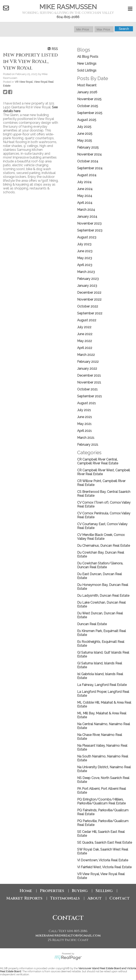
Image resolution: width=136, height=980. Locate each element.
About (95, 898)
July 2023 (84, 244)
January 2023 (87, 286)
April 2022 (85, 348)
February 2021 (88, 445)
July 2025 (84, 127)
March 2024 (86, 210)
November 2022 (89, 299)
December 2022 (89, 293)
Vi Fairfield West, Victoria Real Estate (104, 867)
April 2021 (84, 431)
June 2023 (85, 251)
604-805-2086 (68, 17)
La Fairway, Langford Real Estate (102, 685)
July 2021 (84, 410)
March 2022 (86, 355)
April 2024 (85, 203)
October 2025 (88, 106)
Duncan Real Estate (92, 624)
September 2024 (90, 168)
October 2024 (88, 161)
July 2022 (84, 327)
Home (26, 891)
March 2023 (86, 272)
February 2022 (88, 362)
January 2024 (87, 217)
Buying (80, 891)
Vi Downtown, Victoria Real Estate (103, 860)
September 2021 (90, 396)
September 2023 (90, 230)
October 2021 (87, 389)
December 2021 (89, 375)
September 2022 (90, 313)
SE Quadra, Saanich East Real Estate (105, 843)
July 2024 (84, 182)
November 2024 (89, 154)
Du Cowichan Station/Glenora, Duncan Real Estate (100, 565)
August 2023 (87, 237)
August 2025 (87, 120)
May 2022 (85, 341)
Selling (104, 891)
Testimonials (65, 898)
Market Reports (24, 898)
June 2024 (85, 189)
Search (124, 29)
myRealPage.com (68, 958)
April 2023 (85, 265)
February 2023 (88, 279)
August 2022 (87, 320)
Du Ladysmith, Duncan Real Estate (103, 596)
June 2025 (85, 134)
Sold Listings (87, 70)
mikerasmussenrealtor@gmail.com (68, 935)
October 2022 (88, 306)
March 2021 (86, 438)
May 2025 (85, 141)
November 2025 (89, 99)
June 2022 (85, 334)
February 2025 (88, 147)
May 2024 (85, 196)
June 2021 (85, 417)
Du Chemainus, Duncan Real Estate (104, 546)
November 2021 (89, 382)
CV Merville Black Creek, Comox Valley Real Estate (101, 537)
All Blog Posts (88, 57)
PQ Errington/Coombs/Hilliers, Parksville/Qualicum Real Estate (101, 801)
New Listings (87, 64)
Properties (52, 891)
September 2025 (90, 113)
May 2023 (85, 258)
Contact (120, 898)
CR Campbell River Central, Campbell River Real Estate (98, 461)
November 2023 (89, 223)
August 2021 (86, 403)
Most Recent (87, 85)
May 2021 (84, 424)
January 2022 (87, 369)
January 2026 (87, 92)
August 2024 (87, 175)
